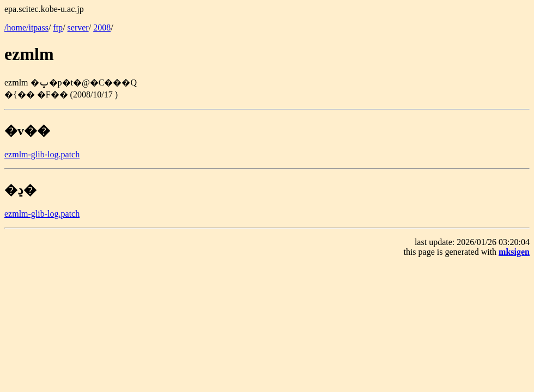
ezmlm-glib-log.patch (42, 154)
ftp (58, 27)
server (78, 27)
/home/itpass (26, 27)
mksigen (514, 252)
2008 (102, 27)
